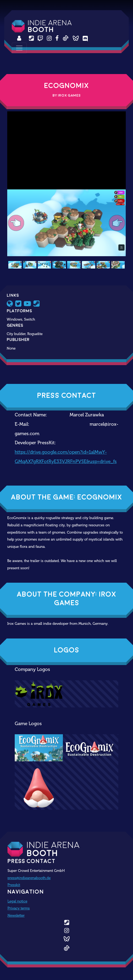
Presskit (14, 885)
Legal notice (17, 901)
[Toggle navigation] (19, 48)
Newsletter (16, 915)
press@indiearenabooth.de (29, 878)
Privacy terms (19, 908)
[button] (16, 223)
